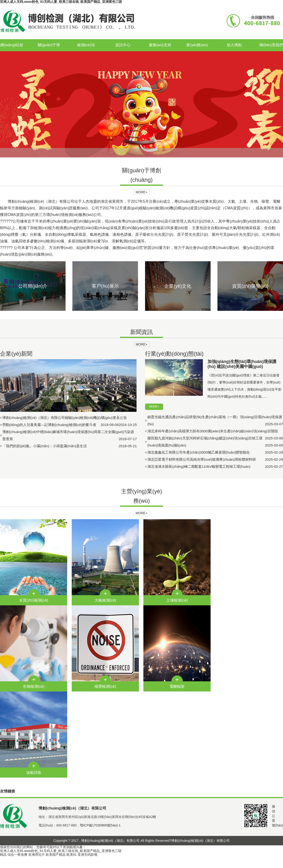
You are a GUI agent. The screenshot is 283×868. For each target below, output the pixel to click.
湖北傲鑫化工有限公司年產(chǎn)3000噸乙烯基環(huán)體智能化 (199, 452)
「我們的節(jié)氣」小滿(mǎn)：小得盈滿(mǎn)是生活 (45, 446)
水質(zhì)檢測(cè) (34, 600)
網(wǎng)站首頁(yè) (12, 51)
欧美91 (72, 855)
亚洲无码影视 (87, 855)
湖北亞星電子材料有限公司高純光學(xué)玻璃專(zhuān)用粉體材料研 (202, 459)
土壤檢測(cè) (177, 600)
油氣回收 (34, 773)
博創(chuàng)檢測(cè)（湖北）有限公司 (200, 841)
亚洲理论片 (37, 855)
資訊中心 (123, 45)
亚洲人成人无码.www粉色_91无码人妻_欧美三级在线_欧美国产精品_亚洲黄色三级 (61, 851)
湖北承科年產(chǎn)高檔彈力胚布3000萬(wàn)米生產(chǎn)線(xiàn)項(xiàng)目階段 (213, 431)
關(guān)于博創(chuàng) (49, 51)
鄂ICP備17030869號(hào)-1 (100, 825)
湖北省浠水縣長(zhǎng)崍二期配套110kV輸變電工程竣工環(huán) (199, 466)
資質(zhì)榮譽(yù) (250, 286)
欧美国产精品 (56, 855)
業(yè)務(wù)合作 (197, 51)
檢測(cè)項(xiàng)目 (86, 51)
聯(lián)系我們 (271, 45)
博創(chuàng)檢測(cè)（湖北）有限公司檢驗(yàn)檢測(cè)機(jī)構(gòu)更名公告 (65, 418)
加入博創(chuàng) (234, 51)
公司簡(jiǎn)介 (33, 286)
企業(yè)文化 (178, 286)
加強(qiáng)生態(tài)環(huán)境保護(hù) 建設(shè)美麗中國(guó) (242, 364)
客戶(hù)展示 (105, 286)
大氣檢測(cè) (105, 600)
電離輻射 (177, 686)
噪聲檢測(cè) (105, 686)
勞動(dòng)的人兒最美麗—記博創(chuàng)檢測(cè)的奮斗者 (49, 425)
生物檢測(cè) (34, 686)
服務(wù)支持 (160, 45)
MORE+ (141, 192)
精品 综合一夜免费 (14, 855)
